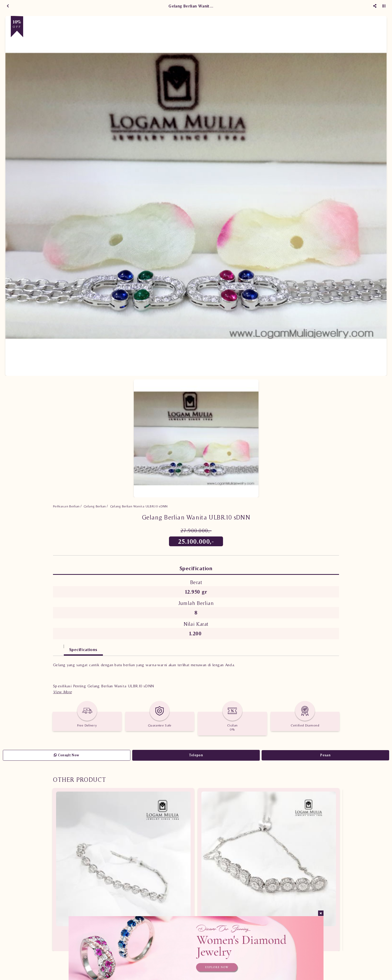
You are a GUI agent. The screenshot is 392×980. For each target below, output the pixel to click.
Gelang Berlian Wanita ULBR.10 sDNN (139, 506)
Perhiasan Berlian (66, 506)
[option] (196, 196)
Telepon (196, 755)
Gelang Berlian (95, 506)
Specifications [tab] (83, 649)
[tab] (58, 647)
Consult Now (66, 755)
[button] (62, 692)
